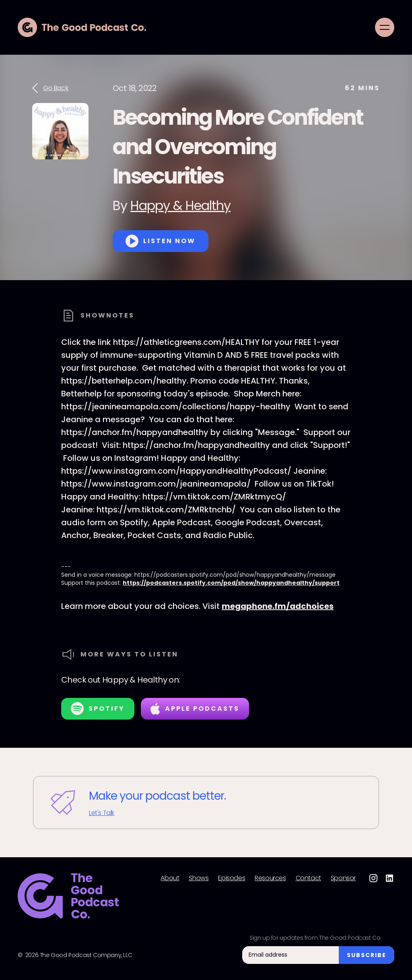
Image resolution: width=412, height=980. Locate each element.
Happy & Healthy (180, 205)
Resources (270, 878)
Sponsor (343, 878)
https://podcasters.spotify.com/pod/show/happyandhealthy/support (231, 583)
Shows (199, 878)
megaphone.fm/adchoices (278, 606)
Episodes (232, 878)
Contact (308, 878)
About (170, 878)
